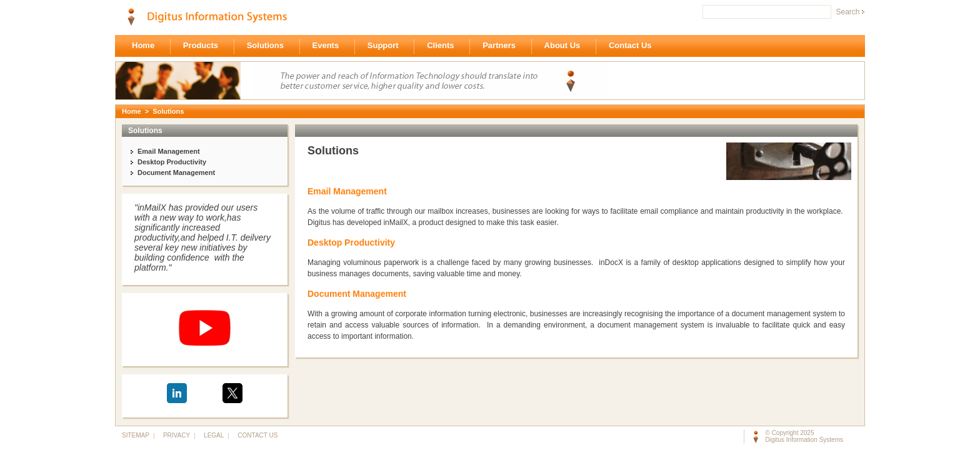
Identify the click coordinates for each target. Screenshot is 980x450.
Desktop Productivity (172, 162)
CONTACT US (255, 435)
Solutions (269, 46)
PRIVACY (176, 435)
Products (204, 46)
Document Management (176, 172)
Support (386, 46)
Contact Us (633, 46)
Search (847, 12)
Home (147, 46)
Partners (502, 46)
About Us (566, 46)
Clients (444, 46)
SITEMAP (135, 435)
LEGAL (213, 435)
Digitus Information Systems (805, 440)
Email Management (169, 151)
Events (329, 46)
